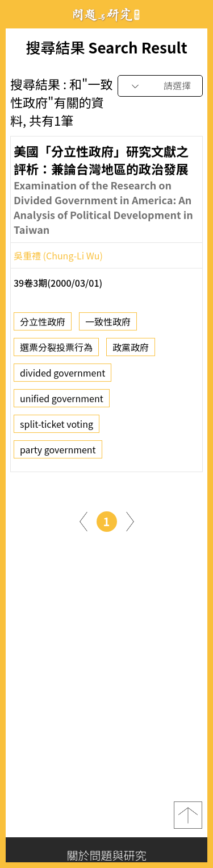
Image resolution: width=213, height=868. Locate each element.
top (188, 815)
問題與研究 (107, 15)
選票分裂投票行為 (56, 350)
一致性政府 (108, 325)
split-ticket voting (57, 427)
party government (58, 453)
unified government (62, 402)
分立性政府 (43, 325)
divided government (62, 376)
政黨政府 (131, 350)
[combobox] (160, 86)
